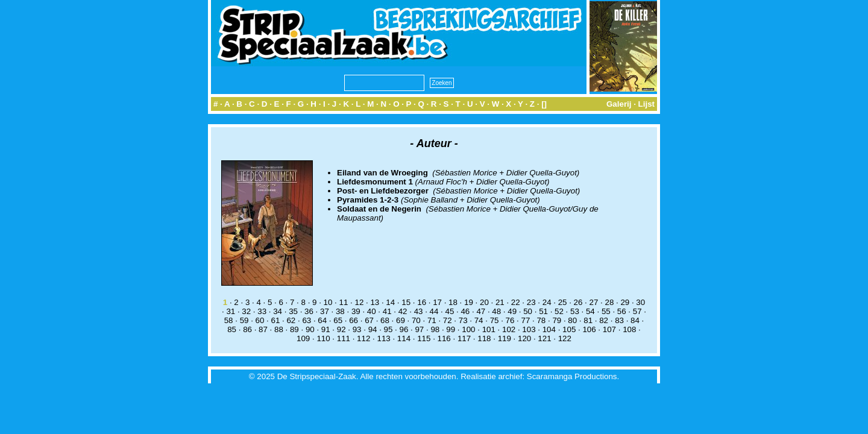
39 (356, 311)
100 (468, 329)
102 (509, 329)
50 (528, 311)
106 (589, 329)
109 (303, 338)
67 (369, 320)
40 (372, 311)
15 (406, 302)
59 (244, 320)
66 (354, 320)
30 (640, 302)
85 (232, 329)
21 (500, 302)
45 (450, 311)
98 (435, 329)
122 (565, 338)
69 (401, 320)
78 (541, 320)
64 (322, 320)
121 (544, 338)
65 (338, 320)
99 (451, 329)
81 (588, 320)
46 (465, 311)
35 (293, 311)
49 (512, 311)
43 (419, 311)
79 (557, 320)
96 (404, 329)
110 (323, 338)
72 (448, 320)
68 (385, 320)
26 (578, 302)
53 (575, 311)
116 (444, 338)
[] (544, 104)
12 (359, 302)
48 (496, 311)
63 (307, 320)
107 (609, 329)
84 (635, 320)
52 (559, 311)
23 (531, 302)
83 (619, 320)
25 (563, 302)
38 (340, 311)
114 (404, 338)
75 (495, 320)
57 (637, 311)
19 (469, 302)
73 (463, 320)
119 (505, 338)
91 (326, 329)
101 (489, 329)
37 (325, 311)
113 (383, 338)
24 (547, 302)
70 (416, 320)
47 (481, 311)
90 (310, 329)
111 (344, 338)
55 (606, 311)
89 (294, 329)
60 (260, 320)
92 (341, 329)
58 (229, 320)
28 (609, 302)
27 (594, 302)
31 (231, 311)
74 (479, 320)
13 (375, 302)
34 (278, 311)
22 (516, 302)
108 (629, 329)
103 (529, 329)
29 (625, 302)
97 (419, 329)
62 (291, 320)
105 (569, 329)
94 (373, 329)
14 (390, 302)
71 (432, 320)
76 (510, 320)
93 (357, 329)
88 (279, 329)
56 (622, 311)
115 (424, 338)
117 (464, 338)
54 (590, 311)
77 (526, 320)
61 (276, 320)
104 (549, 329)
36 (309, 311)
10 (328, 302)
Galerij (619, 104)
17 (437, 302)
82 (604, 320)
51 (543, 311)
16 (422, 302)
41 (387, 311)
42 (403, 311)
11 (344, 302)
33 (262, 311)
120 (524, 338)
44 (434, 311)
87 (263, 329)
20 (484, 302)
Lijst (646, 104)
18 (453, 302)
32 (246, 311)
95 (388, 329)
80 (572, 320)
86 (247, 329)
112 (363, 338)
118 (484, 338)
